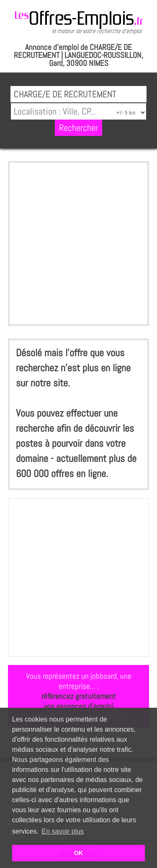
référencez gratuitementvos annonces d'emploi (79, 701)
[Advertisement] (78, 244)
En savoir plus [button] (63, 831)
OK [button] (79, 853)
